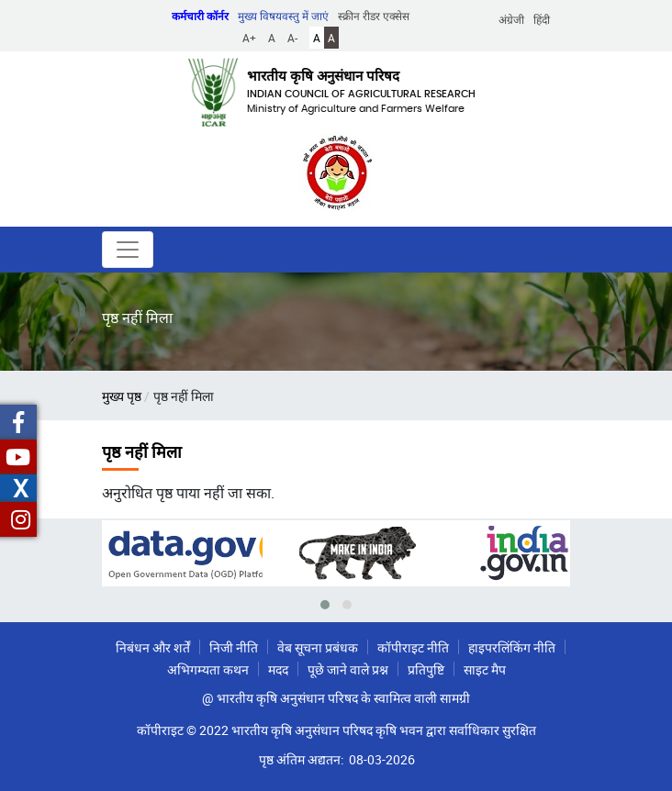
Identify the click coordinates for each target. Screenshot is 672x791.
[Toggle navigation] (128, 250)
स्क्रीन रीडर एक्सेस (374, 16)
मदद (278, 669)
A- (292, 38)
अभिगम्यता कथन (208, 669)
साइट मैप (485, 669)
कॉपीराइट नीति (413, 647)
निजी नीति (234, 647)
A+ (249, 38)
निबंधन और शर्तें (153, 647)
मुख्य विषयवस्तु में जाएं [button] (283, 16)
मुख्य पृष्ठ (122, 396)
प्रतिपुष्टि (426, 669)
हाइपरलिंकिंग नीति (512, 647)
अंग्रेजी (511, 19)
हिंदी (542, 19)
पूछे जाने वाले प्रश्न (348, 669)
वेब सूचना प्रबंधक (318, 647)
